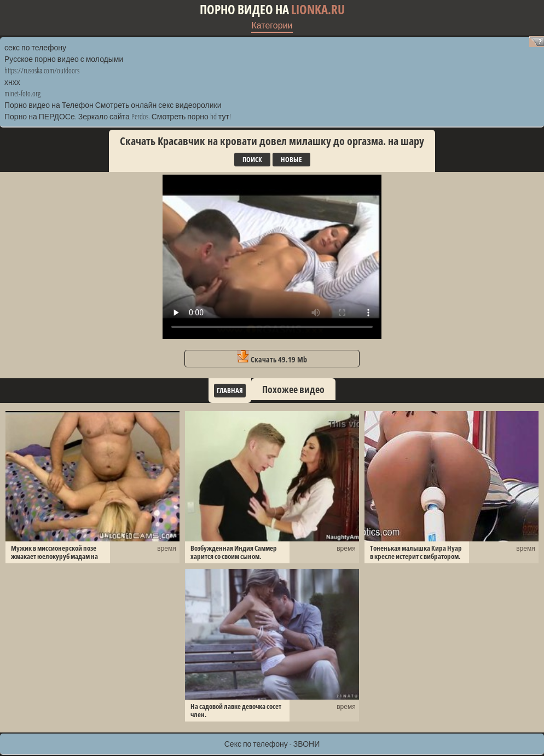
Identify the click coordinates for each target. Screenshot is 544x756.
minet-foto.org (22, 93)
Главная (230, 390)
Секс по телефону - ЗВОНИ (272, 744)
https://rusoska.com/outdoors (42, 70)
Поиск (252, 159)
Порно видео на (272, 10)
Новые (291, 159)
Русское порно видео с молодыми (64, 59)
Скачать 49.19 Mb (272, 357)
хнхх (12, 82)
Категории (272, 25)
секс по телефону (35, 47)
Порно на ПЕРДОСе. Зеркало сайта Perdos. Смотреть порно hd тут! (118, 116)
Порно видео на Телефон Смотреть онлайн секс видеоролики (113, 105)
